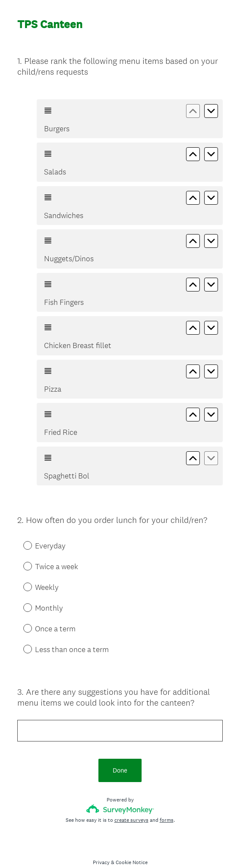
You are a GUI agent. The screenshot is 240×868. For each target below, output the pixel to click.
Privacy (101, 847)
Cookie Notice (132, 847)
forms (167, 805)
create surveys (131, 805)
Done (120, 755)
